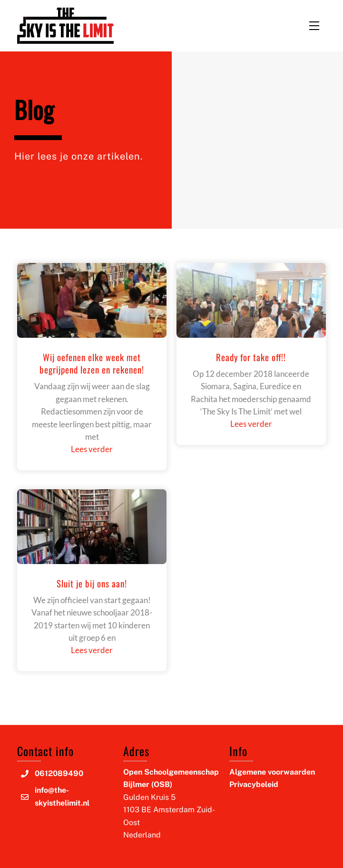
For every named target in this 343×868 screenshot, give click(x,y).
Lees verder (92, 449)
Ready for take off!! (251, 357)
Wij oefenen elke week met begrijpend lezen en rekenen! (92, 363)
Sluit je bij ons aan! (92, 583)
